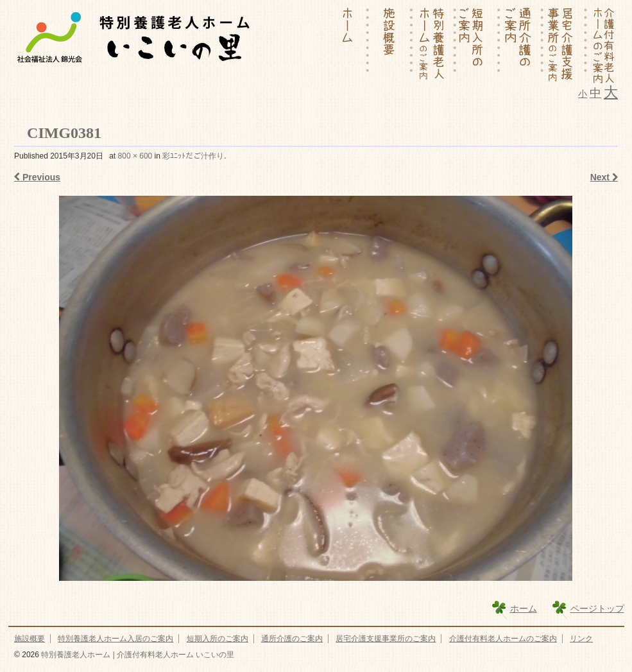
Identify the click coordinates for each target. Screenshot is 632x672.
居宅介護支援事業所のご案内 (386, 639)
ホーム (524, 608)
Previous (37, 177)
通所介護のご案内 (292, 639)
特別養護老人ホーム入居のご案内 (115, 639)
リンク (581, 639)
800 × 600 (135, 156)
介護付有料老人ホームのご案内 (503, 639)
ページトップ (597, 608)
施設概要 (30, 639)
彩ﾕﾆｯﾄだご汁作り (193, 156)
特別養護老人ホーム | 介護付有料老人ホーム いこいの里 (137, 655)
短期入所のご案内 (218, 639)
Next (604, 177)
